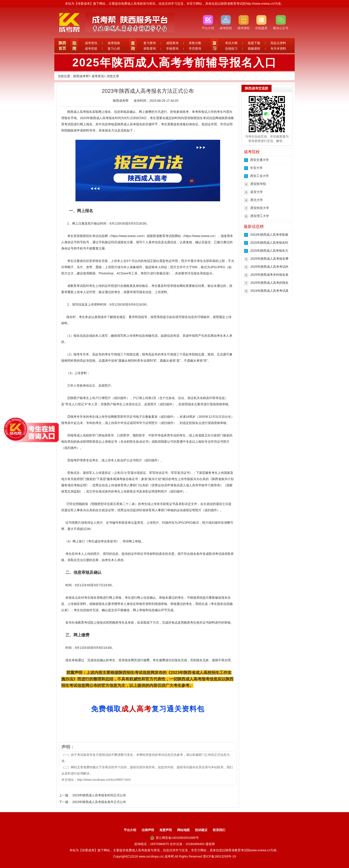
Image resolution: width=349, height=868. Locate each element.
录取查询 (150, 49)
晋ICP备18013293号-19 (219, 856)
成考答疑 (91, 49)
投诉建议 (201, 830)
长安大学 (256, 168)
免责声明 (166, 830)
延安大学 (257, 192)
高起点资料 (278, 43)
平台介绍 (130, 830)
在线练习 (231, 49)
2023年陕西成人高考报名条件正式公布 (99, 802)
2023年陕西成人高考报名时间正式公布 (99, 795)
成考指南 (114, 43)
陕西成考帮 (81, 76)
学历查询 (195, 49)
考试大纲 (231, 43)
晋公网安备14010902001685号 (174, 838)
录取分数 (195, 43)
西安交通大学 (260, 160)
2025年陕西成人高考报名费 (269, 259)
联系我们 (219, 830)
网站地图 (183, 830)
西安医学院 (258, 184)
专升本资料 (278, 49)
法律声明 (148, 830)
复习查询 (150, 43)
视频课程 (254, 49)
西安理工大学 (260, 216)
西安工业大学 (260, 176)
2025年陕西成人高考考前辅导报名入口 (174, 63)
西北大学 (257, 200)
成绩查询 (172, 43)
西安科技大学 (260, 208)
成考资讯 (91, 43)
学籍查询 (172, 49)
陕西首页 (62, 46)
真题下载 (254, 43)
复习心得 (114, 49)
